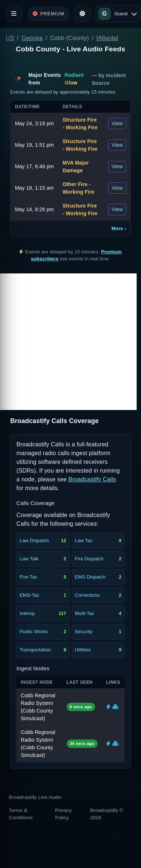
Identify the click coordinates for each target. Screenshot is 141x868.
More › (119, 228)
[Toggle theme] (82, 14)
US (10, 38)
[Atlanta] (107, 38)
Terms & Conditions (21, 814)
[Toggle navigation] (14, 14)
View (117, 123)
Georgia (32, 38)
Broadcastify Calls (92, 479)
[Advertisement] (68, 342)
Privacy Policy (63, 814)
